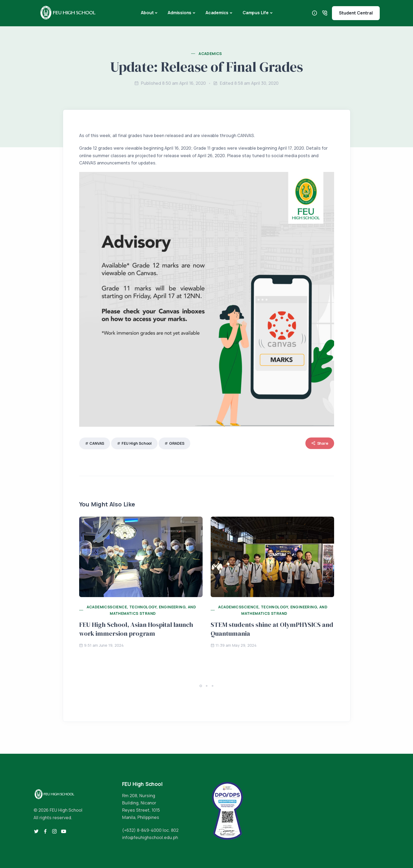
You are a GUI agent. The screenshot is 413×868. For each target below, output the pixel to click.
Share (320, 443)
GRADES (177, 443)
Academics (217, 13)
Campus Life (256, 13)
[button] (201, 686)
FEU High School (137, 443)
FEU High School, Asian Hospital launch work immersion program (136, 629)
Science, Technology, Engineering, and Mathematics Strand (153, 610)
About (147, 13)
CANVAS (97, 443)
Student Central (356, 13)
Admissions (180, 13)
